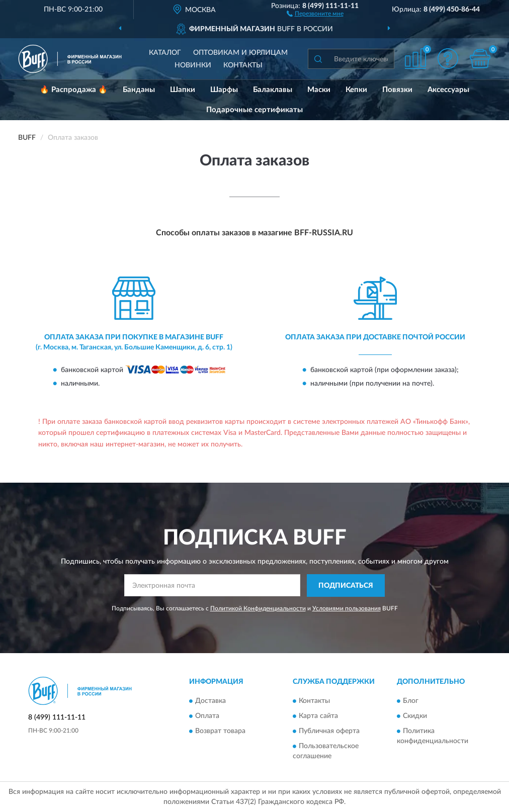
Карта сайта (318, 716)
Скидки (415, 716)
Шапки (183, 90)
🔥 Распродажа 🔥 (74, 90)
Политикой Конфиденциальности (258, 608)
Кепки (356, 90)
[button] (315, 13)
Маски (319, 90)
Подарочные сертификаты (254, 110)
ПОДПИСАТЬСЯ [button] (346, 586)
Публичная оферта (329, 732)
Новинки (193, 65)
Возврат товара (220, 732)
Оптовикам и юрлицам (240, 53)
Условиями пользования (347, 608)
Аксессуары (448, 90)
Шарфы (224, 90)
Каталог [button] (165, 53)
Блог (411, 701)
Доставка (210, 701)
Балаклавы (273, 90)
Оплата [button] (207, 716)
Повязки (397, 90)
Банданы (139, 90)
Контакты (243, 65)
